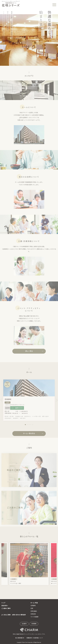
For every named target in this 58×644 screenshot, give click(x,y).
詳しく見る (29, 352)
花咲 (32, 608)
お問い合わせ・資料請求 (19, 615)
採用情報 (34, 624)
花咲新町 (33, 606)
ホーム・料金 (34, 603)
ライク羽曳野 (34, 617)
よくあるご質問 (6, 615)
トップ (3, 603)
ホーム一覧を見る (29, 435)
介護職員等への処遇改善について (34, 638)
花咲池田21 (34, 611)
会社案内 (24, 624)
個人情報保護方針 (20, 638)
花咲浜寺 (33, 614)
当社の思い (5, 606)
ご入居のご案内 (6, 608)
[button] (25, 426)
